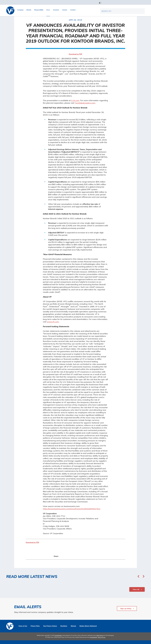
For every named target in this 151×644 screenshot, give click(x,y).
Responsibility (39, 10)
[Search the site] (127, 18)
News (48, 10)
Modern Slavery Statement (88, 630)
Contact (73, 10)
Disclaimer (64, 630)
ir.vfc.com (75, 104)
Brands (29, 10)
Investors (56, 10)
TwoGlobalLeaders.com (85, 107)
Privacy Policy (35, 630)
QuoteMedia (58, 639)
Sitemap (73, 630)
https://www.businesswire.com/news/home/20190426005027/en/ (72, 512)
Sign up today (126, 612)
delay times (100, 639)
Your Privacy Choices (50, 630)
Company (20, 10)
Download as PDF (75, 58)
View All (136, 593)
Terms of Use (23, 630)
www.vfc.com (53, 325)
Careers (65, 10)
